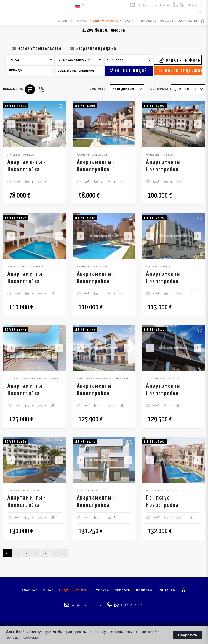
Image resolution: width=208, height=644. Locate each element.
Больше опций (128, 71)
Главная (64, 21)
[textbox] (33, 60)
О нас (82, 21)
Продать (149, 21)
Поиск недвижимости (180, 71)
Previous (9, 124)
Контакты (188, 21)
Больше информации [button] (23, 637)
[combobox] (30, 60)
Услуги (132, 21)
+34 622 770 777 (129, 605)
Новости (168, 21)
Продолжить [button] (188, 635)
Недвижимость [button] (106, 21)
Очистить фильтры (180, 60)
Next (61, 124)
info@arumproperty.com (149, 5)
